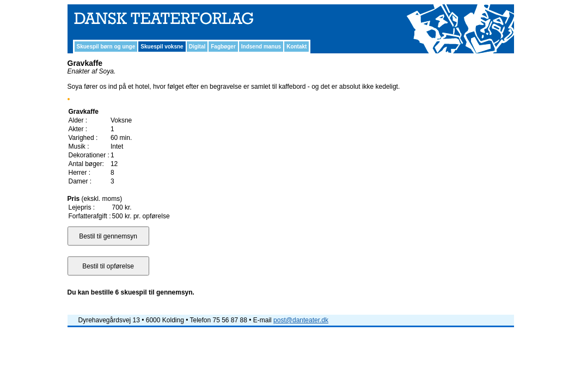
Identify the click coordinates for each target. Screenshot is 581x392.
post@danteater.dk (301, 320)
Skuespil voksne (162, 47)
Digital (197, 47)
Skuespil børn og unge (106, 47)
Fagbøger (223, 47)
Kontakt (296, 47)
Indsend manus (261, 47)
